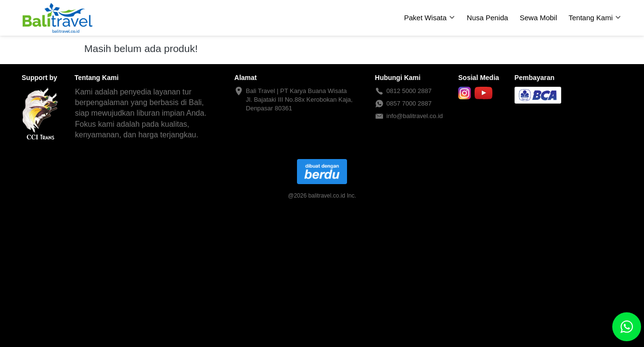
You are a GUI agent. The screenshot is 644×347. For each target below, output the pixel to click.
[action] (627, 327)
